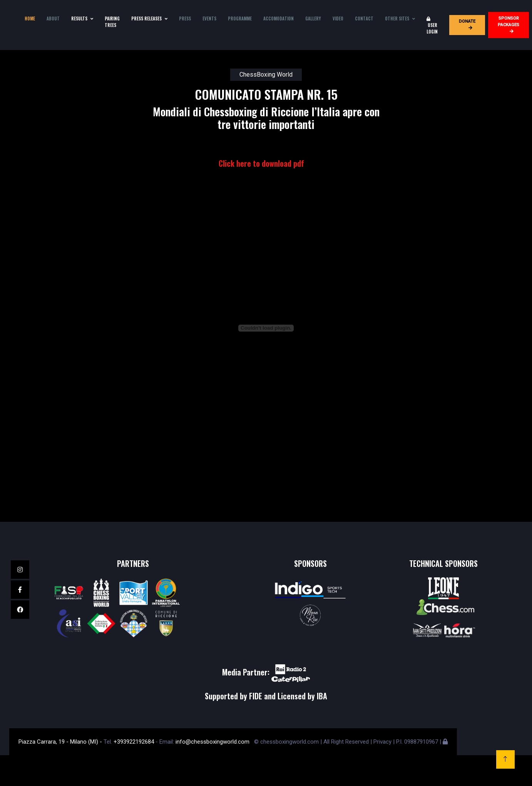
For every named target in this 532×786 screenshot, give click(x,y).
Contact (364, 18)
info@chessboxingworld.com (212, 742)
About (53, 18)
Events (209, 18)
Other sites (397, 18)
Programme (240, 18)
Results (79, 18)
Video (338, 18)
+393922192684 (134, 742)
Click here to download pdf (261, 163)
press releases (146, 18)
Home (30, 18)
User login (432, 26)
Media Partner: (266, 672)
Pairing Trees (112, 22)
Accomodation (279, 18)
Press (185, 18)
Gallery (313, 18)
